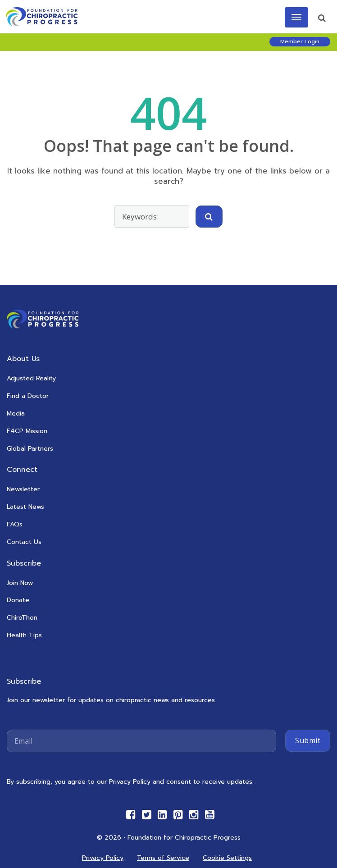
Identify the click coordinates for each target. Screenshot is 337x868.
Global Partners (30, 449)
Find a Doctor (28, 396)
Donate (18, 600)
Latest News (25, 507)
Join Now (20, 583)
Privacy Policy (103, 858)
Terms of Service (163, 858)
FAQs (15, 524)
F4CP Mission (27, 431)
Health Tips (24, 635)
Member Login (300, 41)
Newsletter (23, 489)
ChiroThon (22, 618)
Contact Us (24, 542)
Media (16, 413)
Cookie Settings (227, 858)
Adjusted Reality (31, 378)
